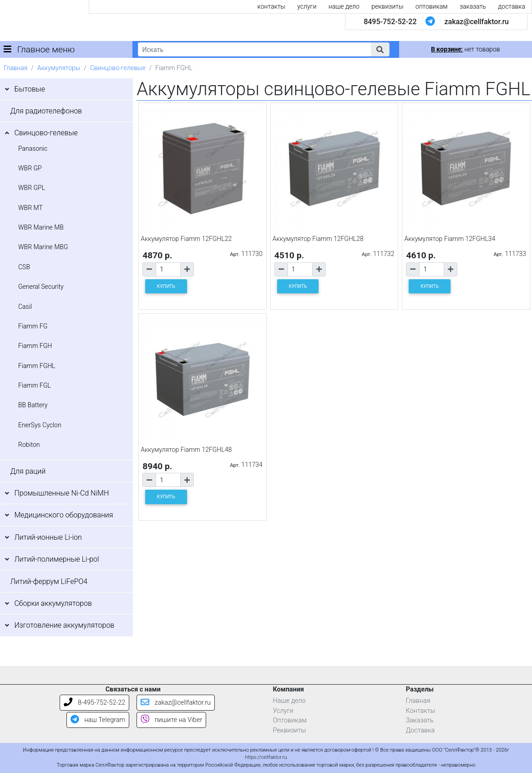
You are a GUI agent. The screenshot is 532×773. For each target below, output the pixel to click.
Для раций (28, 471)
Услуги (283, 711)
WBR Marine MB (41, 227)
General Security (41, 287)
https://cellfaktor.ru (266, 757)
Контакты (421, 711)
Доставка (421, 730)
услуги (307, 6)
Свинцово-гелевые (118, 68)
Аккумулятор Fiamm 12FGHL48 (186, 450)
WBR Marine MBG (43, 247)
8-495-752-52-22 (94, 703)
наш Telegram (98, 720)
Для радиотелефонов (46, 111)
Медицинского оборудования (63, 515)
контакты (271, 6)
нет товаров (465, 49)
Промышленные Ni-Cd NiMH (61, 493)
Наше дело (289, 701)
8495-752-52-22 (390, 22)
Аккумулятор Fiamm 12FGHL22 (186, 239)
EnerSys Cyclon (40, 425)
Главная (15, 68)
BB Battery (33, 405)
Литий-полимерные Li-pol (56, 559)
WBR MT (30, 208)
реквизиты (387, 6)
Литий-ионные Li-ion (48, 537)
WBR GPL (32, 188)
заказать (473, 6)
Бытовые (30, 89)
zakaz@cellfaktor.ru (476, 22)
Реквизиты (290, 730)
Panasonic (33, 148)
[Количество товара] (168, 269)
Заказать (420, 720)
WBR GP (30, 168)
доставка (512, 6)
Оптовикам (290, 720)
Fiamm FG (33, 326)
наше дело (344, 6)
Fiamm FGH (35, 346)
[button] (380, 49)
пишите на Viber (171, 720)
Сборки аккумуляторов (53, 603)
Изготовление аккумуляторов (64, 625)
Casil (25, 307)
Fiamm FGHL (37, 366)
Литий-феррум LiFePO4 (49, 581)
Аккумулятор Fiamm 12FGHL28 (318, 239)
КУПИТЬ (166, 286)
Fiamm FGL (35, 385)
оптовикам (432, 6)
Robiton (29, 445)
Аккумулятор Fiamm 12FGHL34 (450, 239)
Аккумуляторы (59, 68)
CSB (24, 267)
